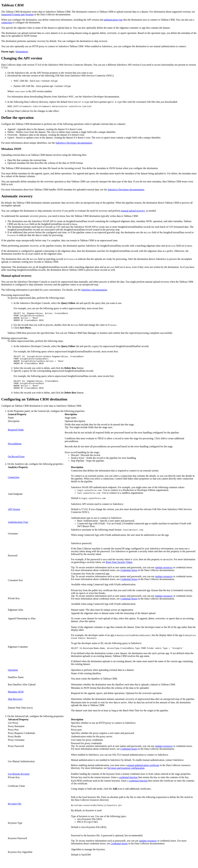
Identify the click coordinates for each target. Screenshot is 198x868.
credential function (128, 784)
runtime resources (164, 573)
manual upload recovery (133, 211)
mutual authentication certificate (143, 772)
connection (7, 23)
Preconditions (15, 450)
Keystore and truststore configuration (126, 775)
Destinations (22, 52)
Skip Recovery (15, 706)
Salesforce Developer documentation (74, 143)
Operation (13, 676)
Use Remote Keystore (19, 780)
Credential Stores (129, 576)
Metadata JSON (16, 698)
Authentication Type (18, 528)
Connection (14, 483)
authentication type (113, 20)
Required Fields (16, 436)
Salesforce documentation (94, 290)
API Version (14, 515)
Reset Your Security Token (119, 568)
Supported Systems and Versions (17, 14)
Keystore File (15, 810)
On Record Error (16, 463)
